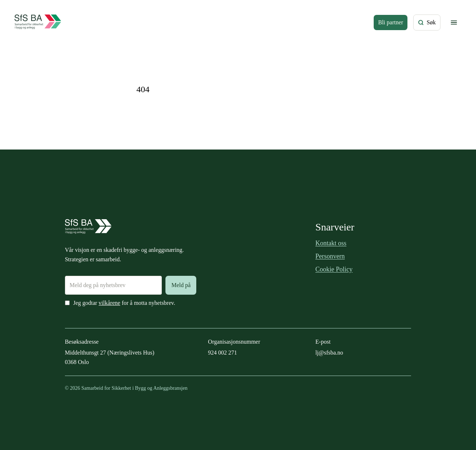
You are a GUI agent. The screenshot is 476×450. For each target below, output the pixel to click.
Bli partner (391, 22)
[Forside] (38, 22)
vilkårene (110, 303)
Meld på (181, 285)
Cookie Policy (334, 269)
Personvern (330, 256)
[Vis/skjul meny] (454, 22)
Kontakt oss (331, 243)
